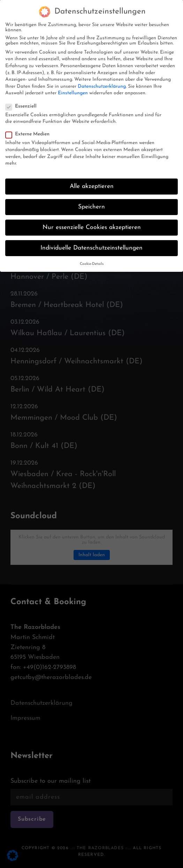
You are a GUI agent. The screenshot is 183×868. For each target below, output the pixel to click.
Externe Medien (30, 128)
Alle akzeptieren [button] (92, 180)
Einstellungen (73, 87)
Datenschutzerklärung (102, 80)
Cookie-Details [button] (92, 258)
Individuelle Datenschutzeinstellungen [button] (91, 242)
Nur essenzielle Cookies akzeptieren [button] (92, 221)
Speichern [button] (91, 201)
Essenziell (23, 100)
